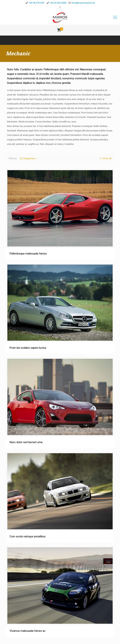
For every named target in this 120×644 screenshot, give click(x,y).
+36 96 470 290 (36, 3)
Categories (29, 158)
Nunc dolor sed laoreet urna (26, 442)
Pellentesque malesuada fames (28, 254)
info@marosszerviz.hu (83, 3)
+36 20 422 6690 (58, 3)
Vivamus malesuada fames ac (27, 631)
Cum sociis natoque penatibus (27, 536)
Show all (105, 158)
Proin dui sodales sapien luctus (28, 348)
